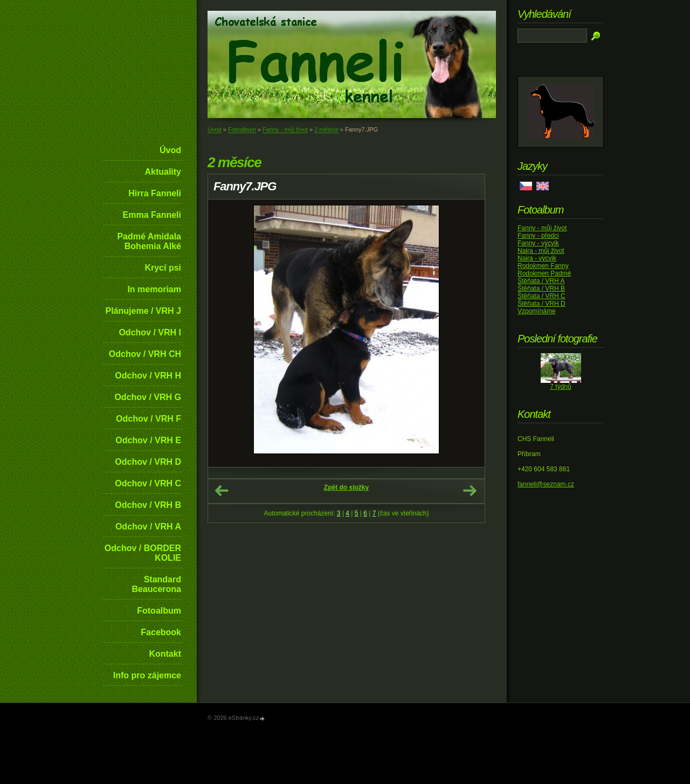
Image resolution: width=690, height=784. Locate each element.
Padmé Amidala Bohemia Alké (149, 241)
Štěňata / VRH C (541, 296)
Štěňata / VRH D (541, 304)
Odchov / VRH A (148, 527)
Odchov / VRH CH (145, 354)
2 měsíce (326, 129)
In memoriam (154, 289)
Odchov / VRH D (148, 462)
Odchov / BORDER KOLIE (143, 553)
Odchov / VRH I (150, 332)
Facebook (161, 632)
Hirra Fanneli (155, 193)
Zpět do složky (346, 487)
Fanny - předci (538, 236)
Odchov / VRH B (148, 505)
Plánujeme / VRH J (144, 311)
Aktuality (163, 172)
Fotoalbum (159, 611)
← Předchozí (222, 491)
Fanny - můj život (285, 129)
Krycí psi (163, 268)
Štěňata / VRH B (541, 288)
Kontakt (165, 654)
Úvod (170, 150)
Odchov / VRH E (148, 440)
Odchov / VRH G (148, 397)
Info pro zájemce (147, 675)
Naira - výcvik (537, 258)
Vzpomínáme (537, 311)
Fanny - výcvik (538, 243)
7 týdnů (560, 387)
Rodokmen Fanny (543, 266)
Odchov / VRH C (148, 483)
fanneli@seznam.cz (546, 484)
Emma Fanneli (152, 215)
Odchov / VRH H (148, 376)
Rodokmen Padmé (544, 273)
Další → (470, 491)
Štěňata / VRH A (541, 281)
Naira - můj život (541, 251)
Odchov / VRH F (149, 419)
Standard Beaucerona (156, 584)
